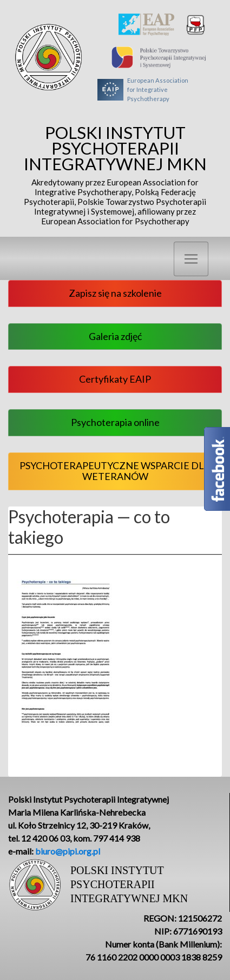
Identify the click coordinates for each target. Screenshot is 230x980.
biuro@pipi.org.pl (68, 851)
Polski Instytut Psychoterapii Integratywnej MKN (115, 175)
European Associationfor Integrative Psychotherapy (143, 90)
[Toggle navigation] (191, 259)
